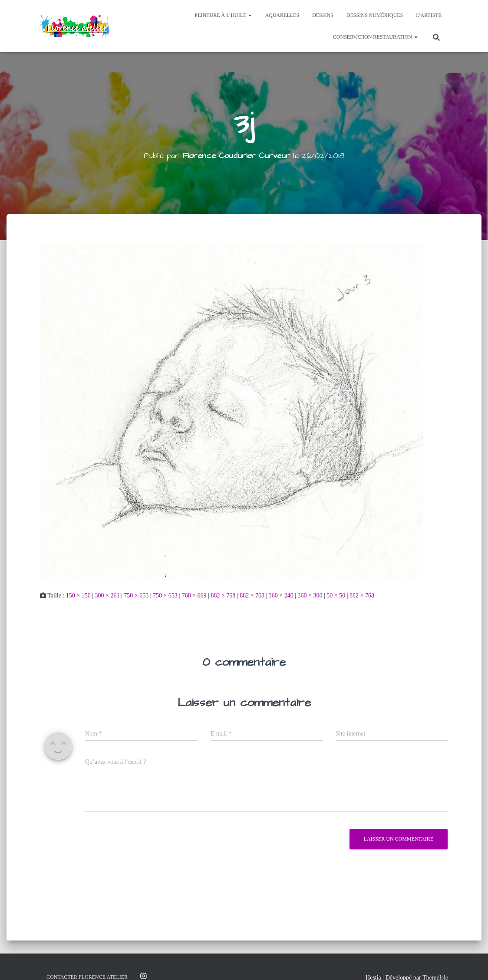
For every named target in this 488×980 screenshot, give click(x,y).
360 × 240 (281, 596)
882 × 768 (223, 596)
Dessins (323, 15)
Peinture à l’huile (224, 15)
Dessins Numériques (375, 15)
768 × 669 (194, 596)
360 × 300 (310, 596)
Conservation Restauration (375, 37)
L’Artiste (429, 15)
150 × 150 (78, 596)
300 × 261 (107, 596)
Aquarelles (282, 15)
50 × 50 (336, 596)
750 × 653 (136, 596)
